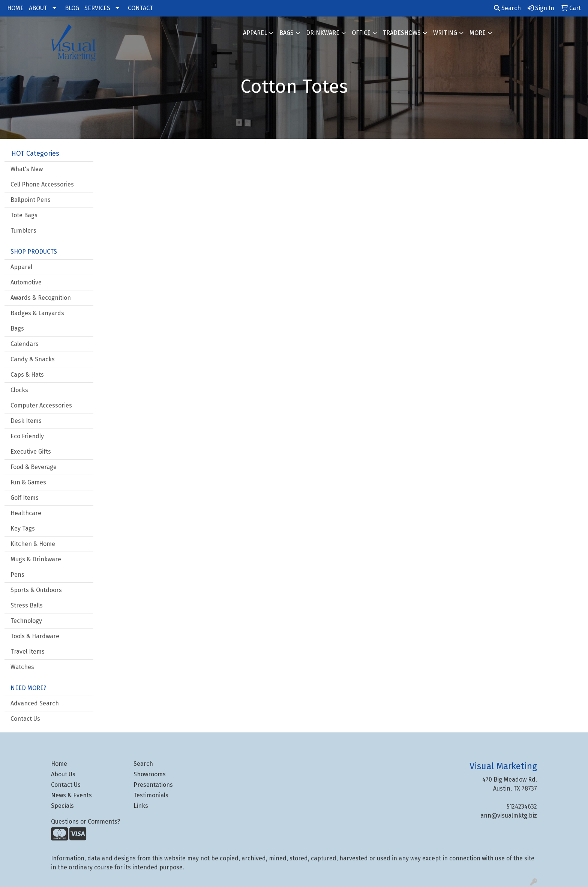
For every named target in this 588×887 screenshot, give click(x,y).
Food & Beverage (34, 467)
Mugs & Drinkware (36, 559)
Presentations (153, 785)
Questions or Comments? (85, 822)
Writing (445, 33)
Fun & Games (28, 482)
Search (507, 8)
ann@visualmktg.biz (509, 816)
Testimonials (151, 795)
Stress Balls (27, 605)
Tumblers (23, 231)
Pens (17, 575)
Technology (26, 621)
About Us (63, 774)
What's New (27, 169)
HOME (15, 8)
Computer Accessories (41, 405)
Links (141, 806)
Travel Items (28, 652)
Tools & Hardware (35, 636)
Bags (286, 33)
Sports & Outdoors (36, 590)
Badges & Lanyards (37, 313)
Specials (62, 806)
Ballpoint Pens (31, 200)
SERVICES (97, 8)
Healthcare (26, 513)
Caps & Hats (27, 375)
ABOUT (38, 8)
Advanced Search (35, 703)
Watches (22, 667)
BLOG (72, 8)
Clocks (19, 390)
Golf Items (25, 498)
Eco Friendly (27, 436)
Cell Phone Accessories (42, 184)
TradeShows (402, 33)
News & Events (71, 795)
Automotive (26, 282)
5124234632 (522, 807)
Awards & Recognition (41, 298)
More (478, 33)
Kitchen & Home (33, 544)
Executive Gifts (31, 452)
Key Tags (23, 528)
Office (361, 33)
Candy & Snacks (33, 359)
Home (59, 764)
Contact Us (25, 719)
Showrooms (150, 774)
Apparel (255, 33)
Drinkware (323, 33)
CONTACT (140, 8)
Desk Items (26, 421)
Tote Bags (24, 215)
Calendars (25, 344)
